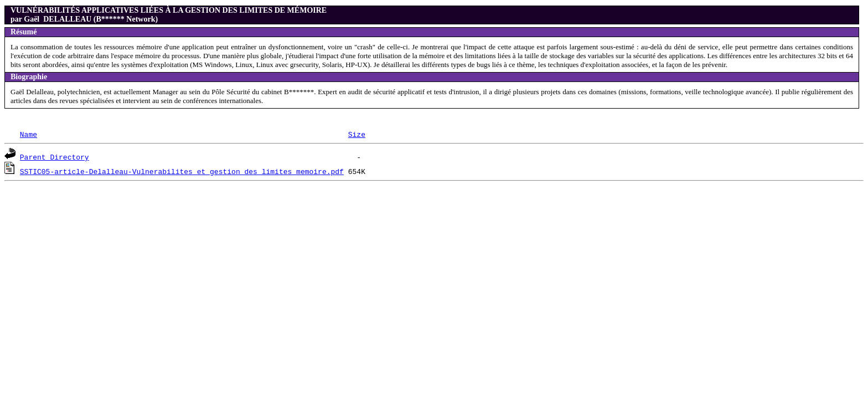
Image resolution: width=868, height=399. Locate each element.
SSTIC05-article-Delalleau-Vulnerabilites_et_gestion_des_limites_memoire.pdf (182, 171)
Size (357, 134)
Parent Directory (55, 157)
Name (29, 134)
